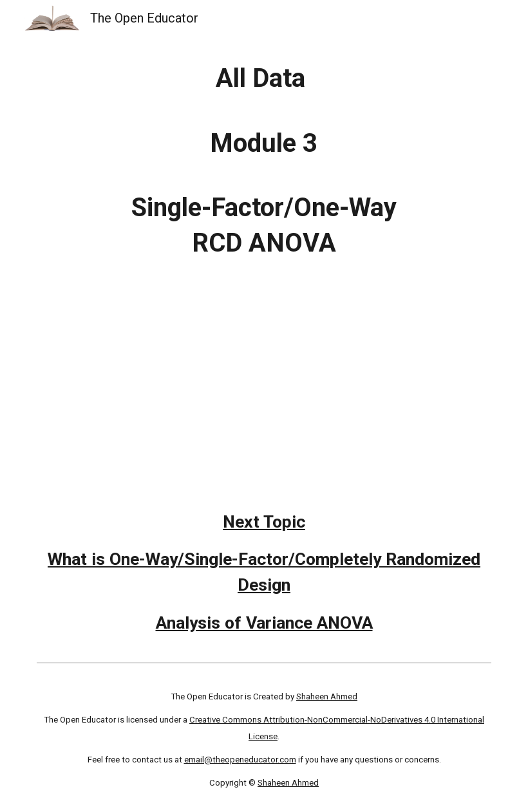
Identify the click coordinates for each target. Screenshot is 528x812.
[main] (264, 161)
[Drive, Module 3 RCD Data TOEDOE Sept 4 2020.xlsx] (264, 368)
